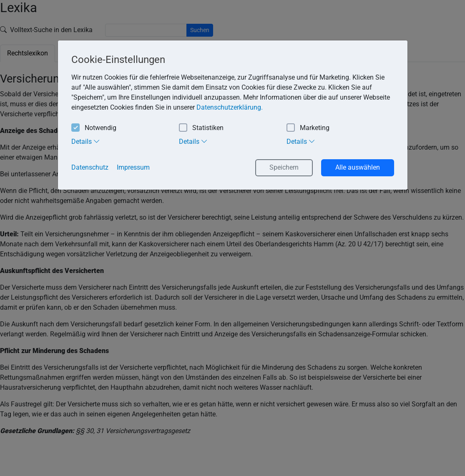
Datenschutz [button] (90, 167)
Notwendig (94, 128)
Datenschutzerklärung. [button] (230, 107)
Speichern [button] (284, 167)
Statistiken (201, 128)
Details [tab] (86, 141)
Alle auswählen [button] (358, 167)
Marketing (308, 128)
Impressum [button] (133, 167)
